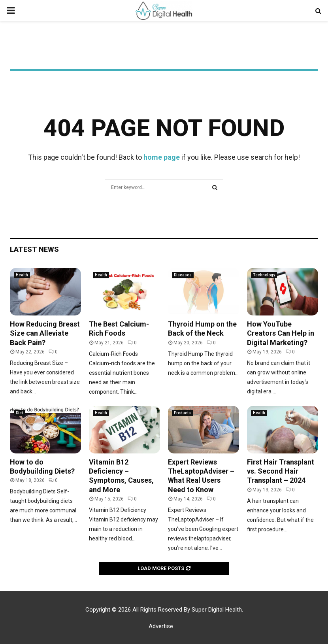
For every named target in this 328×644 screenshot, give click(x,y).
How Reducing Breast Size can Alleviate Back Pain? (45, 333)
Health (22, 275)
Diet (19, 413)
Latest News (34, 249)
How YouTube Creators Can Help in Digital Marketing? (281, 333)
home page (162, 157)
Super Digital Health (217, 610)
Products (182, 413)
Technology (264, 275)
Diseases (183, 275)
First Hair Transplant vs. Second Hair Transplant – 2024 (281, 471)
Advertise (161, 626)
